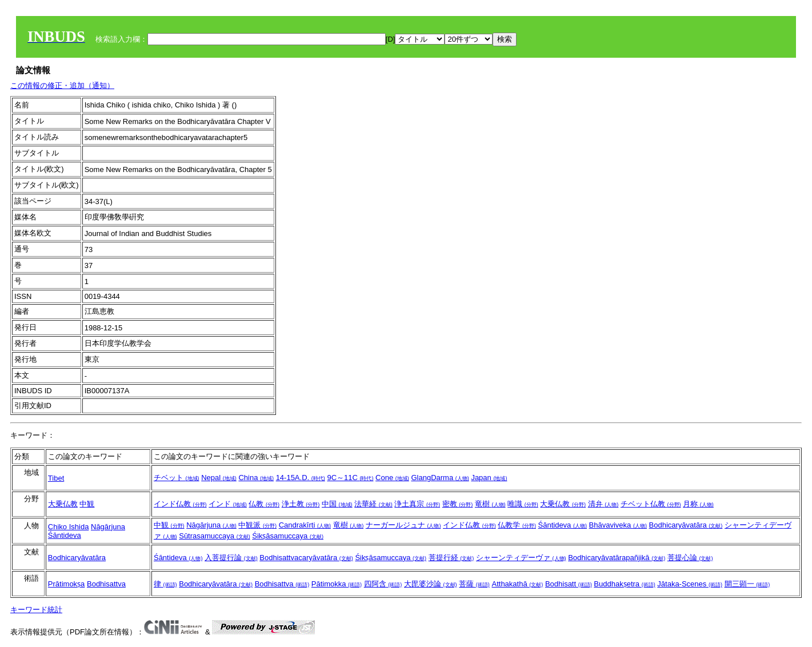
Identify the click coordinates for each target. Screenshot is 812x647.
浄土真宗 (417, 504)
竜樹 (490, 504)
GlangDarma (440, 478)
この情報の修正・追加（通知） (62, 85)
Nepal (219, 478)
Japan (489, 478)
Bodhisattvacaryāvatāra (306, 558)
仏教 (264, 504)
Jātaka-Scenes (690, 584)
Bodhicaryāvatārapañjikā (617, 558)
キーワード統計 (36, 610)
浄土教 (301, 504)
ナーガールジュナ (403, 525)
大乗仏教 (63, 504)
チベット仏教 (651, 504)
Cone (392, 478)
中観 (87, 504)
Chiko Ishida (69, 527)
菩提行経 (451, 558)
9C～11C (350, 478)
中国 (337, 504)
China (256, 478)
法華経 (373, 504)
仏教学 (517, 525)
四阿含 (383, 584)
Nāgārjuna (108, 527)
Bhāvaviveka (618, 525)
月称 (698, 504)
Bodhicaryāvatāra (686, 525)
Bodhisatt (569, 584)
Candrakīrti (305, 525)
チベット (177, 478)
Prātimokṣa (67, 584)
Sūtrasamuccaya (214, 536)
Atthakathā (517, 584)
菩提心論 (690, 558)
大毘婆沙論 (431, 584)
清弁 (603, 504)
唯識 (523, 504)
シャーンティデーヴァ (521, 558)
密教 (458, 504)
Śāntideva (65, 535)
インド (228, 504)
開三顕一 (747, 584)
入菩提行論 (231, 558)
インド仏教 (180, 504)
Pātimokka (337, 584)
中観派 (257, 525)
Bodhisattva (106, 584)
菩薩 (474, 584)
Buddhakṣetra (624, 584)
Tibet (56, 478)
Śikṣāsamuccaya (288, 536)
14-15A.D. (301, 478)
